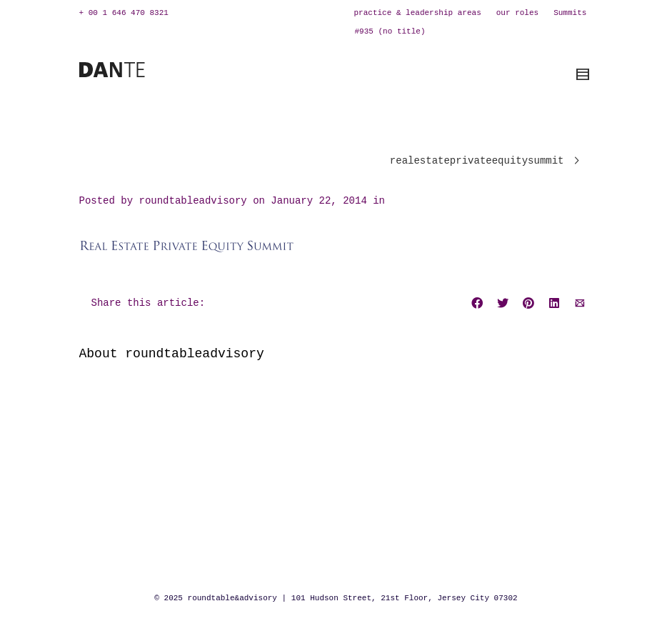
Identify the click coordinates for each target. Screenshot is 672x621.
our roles (517, 13)
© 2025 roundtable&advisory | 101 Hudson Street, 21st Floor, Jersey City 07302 (336, 598)
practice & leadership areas (418, 13)
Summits (570, 13)
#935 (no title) (390, 31)
